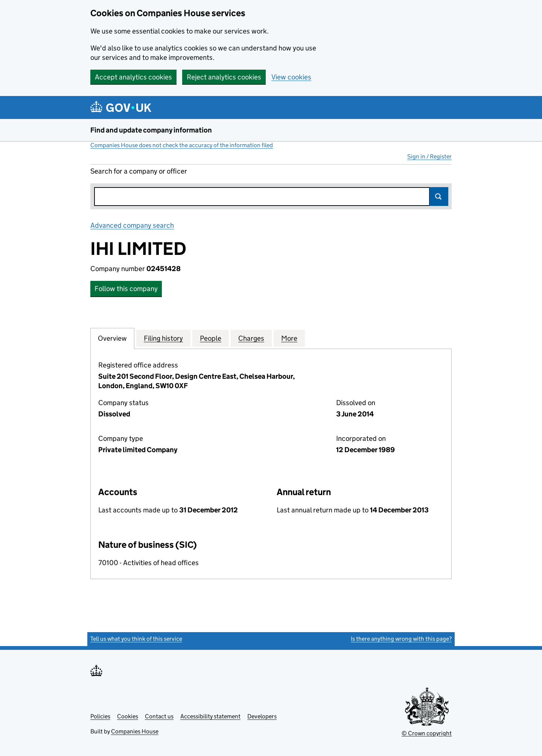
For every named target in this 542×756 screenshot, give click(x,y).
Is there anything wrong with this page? (401, 639)
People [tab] (211, 338)
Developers (262, 716)
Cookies (128, 716)
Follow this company (126, 289)
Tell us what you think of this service (136, 639)
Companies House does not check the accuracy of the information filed (182, 145)
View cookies (291, 77)
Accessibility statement (210, 716)
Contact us (159, 716)
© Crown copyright (427, 733)
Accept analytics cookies (133, 77)
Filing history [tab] (163, 338)
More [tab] (289, 338)
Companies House (135, 731)
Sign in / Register (429, 156)
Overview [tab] (112, 338)
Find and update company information (151, 130)
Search (439, 197)
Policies (100, 716)
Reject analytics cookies (224, 77)
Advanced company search (132, 225)
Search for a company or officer (139, 171)
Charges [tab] (251, 338)
